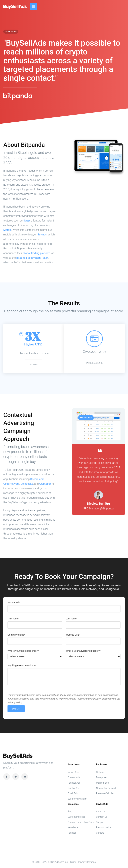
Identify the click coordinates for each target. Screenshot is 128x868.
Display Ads (73, 788)
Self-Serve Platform (77, 799)
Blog (70, 812)
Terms (73, 862)
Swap (27, 221)
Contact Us (102, 817)
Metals (7, 230)
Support (100, 822)
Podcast (72, 833)
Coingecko (27, 484)
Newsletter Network (106, 788)
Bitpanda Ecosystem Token (32, 258)
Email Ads (73, 793)
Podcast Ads (74, 783)
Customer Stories (76, 817)
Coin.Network (11, 484)
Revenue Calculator (106, 793)
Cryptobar (45, 484)
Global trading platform (36, 253)
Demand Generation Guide (81, 822)
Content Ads (74, 777)
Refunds (91, 862)
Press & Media (103, 827)
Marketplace (102, 783)
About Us (101, 812)
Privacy (82, 862)
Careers (100, 833)
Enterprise (101, 777)
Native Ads (73, 772)
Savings (42, 235)
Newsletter (73, 827)
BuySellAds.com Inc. (15, 7)
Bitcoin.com (37, 479)
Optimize (101, 772)
